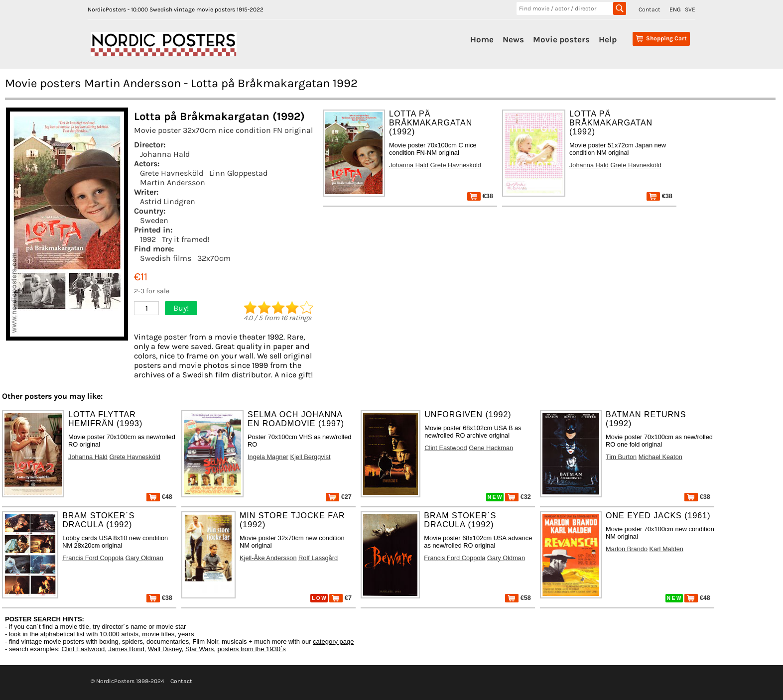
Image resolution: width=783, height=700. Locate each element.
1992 (148, 239)
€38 (480, 196)
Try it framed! (186, 239)
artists (130, 634)
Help (608, 39)
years (186, 634)
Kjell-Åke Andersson (268, 558)
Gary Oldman (144, 558)
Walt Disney (165, 649)
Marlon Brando (627, 549)
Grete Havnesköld (172, 173)
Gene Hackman (491, 448)
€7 (340, 598)
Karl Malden (666, 549)
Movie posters (561, 39)
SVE (690, 9)
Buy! (181, 308)
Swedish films (166, 258)
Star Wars (199, 649)
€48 (159, 497)
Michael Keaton (660, 457)
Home (482, 39)
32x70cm (214, 258)
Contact (650, 9)
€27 (339, 497)
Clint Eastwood (446, 448)
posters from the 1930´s (252, 649)
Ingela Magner (268, 457)
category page (333, 642)
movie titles (158, 634)
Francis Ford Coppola (93, 558)
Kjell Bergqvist (310, 457)
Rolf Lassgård (318, 558)
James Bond (126, 649)
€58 (518, 598)
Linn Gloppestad (238, 173)
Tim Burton (621, 457)
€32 (518, 497)
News (513, 39)
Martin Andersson (173, 182)
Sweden (154, 220)
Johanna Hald (165, 154)
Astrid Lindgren (168, 201)
